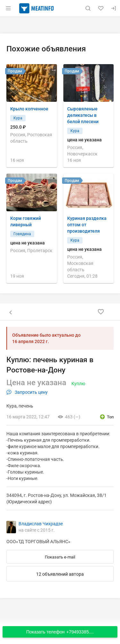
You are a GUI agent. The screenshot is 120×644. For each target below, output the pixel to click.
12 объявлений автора (60, 574)
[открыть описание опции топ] (106, 417)
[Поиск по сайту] (88, 8)
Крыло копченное (29, 109)
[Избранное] (101, 8)
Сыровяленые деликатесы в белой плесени (83, 115)
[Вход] (114, 8)
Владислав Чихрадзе (41, 524)
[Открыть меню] (8, 8)
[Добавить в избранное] (101, 312)
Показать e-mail (60, 557)
